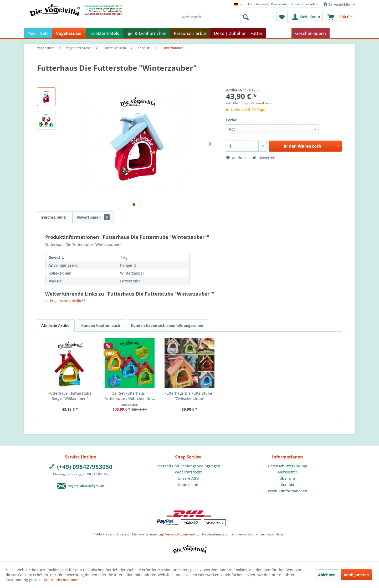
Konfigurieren (356, 575)
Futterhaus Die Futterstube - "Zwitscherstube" (189, 396)
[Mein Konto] (306, 17)
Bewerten (264, 158)
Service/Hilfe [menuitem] (337, 4)
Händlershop (258, 4)
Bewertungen (93, 217)
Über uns (288, 478)
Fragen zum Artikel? (65, 301)
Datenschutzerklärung (288, 466)
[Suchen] (246, 17)
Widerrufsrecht (188, 472)
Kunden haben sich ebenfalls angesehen (167, 325)
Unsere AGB (188, 478)
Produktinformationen (288, 491)
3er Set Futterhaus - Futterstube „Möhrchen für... (130, 396)
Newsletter (288, 472)
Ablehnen (327, 575)
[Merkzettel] (282, 17)
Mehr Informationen (62, 580)
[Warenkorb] (340, 17)
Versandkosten (177, 534)
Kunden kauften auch (101, 325)
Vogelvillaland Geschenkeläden (294, 4)
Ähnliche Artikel (56, 325)
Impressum (188, 485)
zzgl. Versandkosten (258, 103)
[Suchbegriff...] (215, 17)
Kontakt (288, 485)
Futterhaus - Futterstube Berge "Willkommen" (70, 396)
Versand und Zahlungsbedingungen (188, 466)
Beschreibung (53, 217)
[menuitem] (258, 4)
